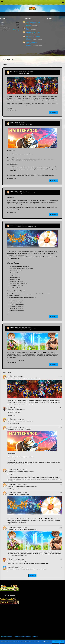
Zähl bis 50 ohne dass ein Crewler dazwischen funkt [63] (33, 569)
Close (62, 642)
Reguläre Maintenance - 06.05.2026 (27, 486)
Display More (32, 575)
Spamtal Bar (29, 28)
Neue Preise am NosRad (17, 225)
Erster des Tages (23, 561)
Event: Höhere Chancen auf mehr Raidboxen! (22, 72)
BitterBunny (16, 30)
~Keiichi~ (11, 559)
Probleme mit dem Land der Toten (19, 191)
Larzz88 (11, 567)
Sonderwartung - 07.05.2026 (33, 32)
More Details (56, 642)
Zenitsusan (28, 25)
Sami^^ (27, 30)
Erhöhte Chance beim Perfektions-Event (20, 327)
